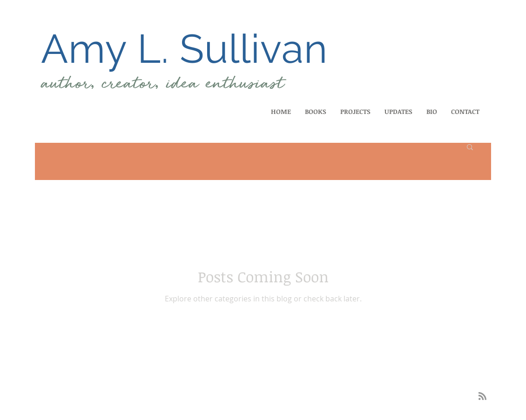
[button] (470, 148)
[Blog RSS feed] (482, 397)
